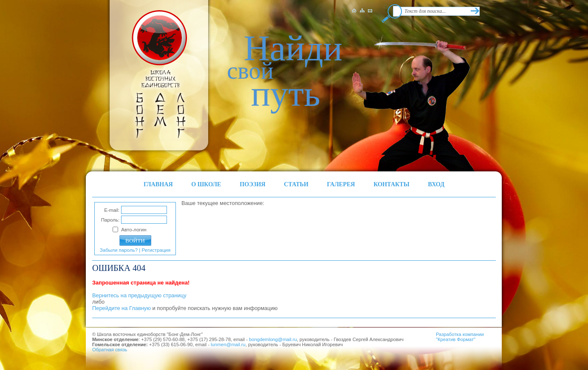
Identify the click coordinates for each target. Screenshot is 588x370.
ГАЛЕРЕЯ (341, 184)
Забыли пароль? (119, 250)
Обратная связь (110, 350)
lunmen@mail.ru (228, 344)
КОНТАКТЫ (392, 184)
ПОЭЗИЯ (253, 184)
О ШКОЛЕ (206, 184)
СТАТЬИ (296, 184)
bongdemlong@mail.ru (273, 339)
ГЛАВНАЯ (158, 184)
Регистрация (156, 250)
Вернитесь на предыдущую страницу (139, 295)
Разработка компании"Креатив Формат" (460, 337)
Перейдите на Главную (122, 308)
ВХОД (436, 184)
